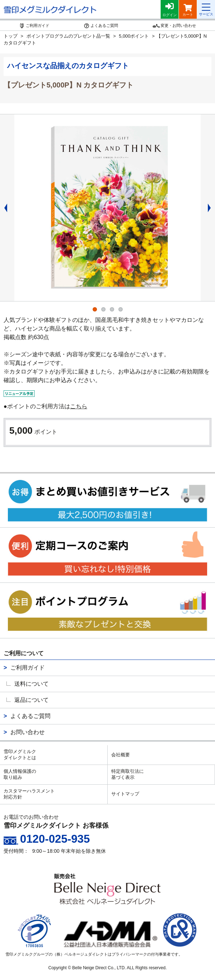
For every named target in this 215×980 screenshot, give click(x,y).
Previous (4, 208)
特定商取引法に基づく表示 (128, 774)
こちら (79, 406)
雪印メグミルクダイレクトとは (20, 755)
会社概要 (121, 755)
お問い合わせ (28, 732)
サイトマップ (125, 794)
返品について (31, 700)
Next (211, 208)
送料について (31, 684)
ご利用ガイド (28, 668)
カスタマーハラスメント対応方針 (29, 794)
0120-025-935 (55, 839)
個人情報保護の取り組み (20, 774)
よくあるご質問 (30, 716)
